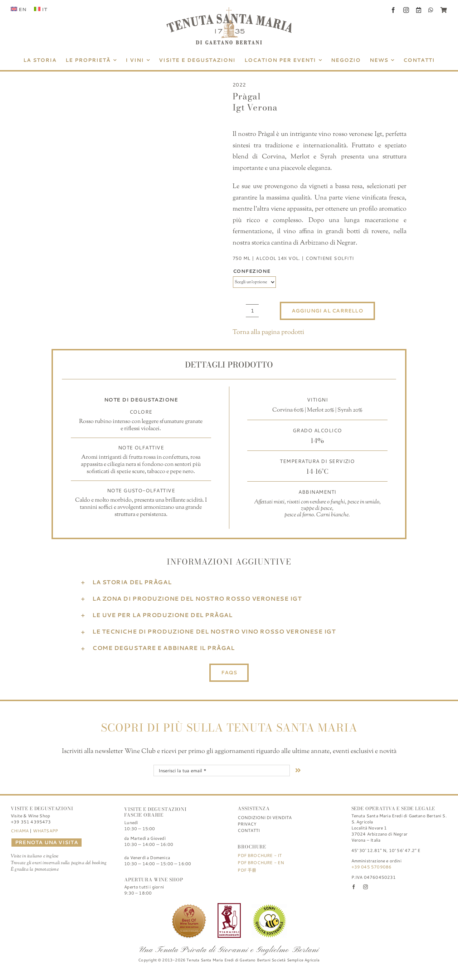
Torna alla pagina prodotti (268, 333)
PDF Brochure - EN (261, 863)
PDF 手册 (247, 870)
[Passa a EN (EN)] (19, 9)
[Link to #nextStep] (298, 770)
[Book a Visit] (419, 10)
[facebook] (393, 10)
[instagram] (406, 10)
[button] (229, 582)
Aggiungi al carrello (327, 311)
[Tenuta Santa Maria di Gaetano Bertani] (229, 10)
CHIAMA (20, 831)
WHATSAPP (45, 831)
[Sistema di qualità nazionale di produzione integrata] (269, 906)
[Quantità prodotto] (252, 311)
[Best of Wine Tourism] (189, 906)
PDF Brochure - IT (260, 855)
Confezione (252, 271)
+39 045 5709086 (372, 867)
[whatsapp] (431, 10)
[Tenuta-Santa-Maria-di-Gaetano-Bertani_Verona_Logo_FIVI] (229, 906)
